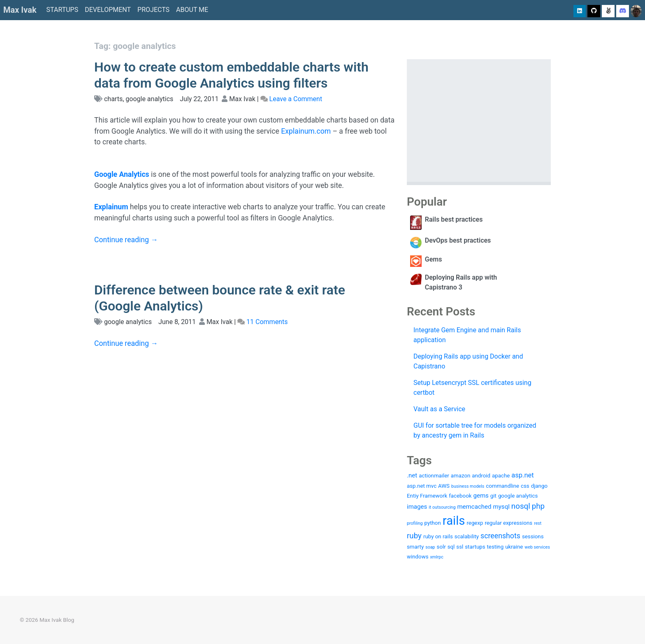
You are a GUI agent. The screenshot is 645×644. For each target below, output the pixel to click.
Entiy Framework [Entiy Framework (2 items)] (427, 496)
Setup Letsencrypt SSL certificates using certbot (472, 388)
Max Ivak (20, 10)
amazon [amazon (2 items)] (461, 476)
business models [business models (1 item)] (468, 486)
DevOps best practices (458, 240)
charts (113, 99)
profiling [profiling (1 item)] (415, 523)
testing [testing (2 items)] (495, 547)
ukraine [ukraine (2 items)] (514, 547)
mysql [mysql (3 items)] (501, 507)
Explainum (111, 207)
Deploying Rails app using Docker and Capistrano (468, 361)
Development (108, 10)
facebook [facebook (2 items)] (460, 496)
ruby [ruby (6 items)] (414, 536)
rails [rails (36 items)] (454, 521)
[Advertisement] (479, 120)
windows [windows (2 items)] (418, 557)
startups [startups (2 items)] (475, 547)
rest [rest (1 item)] (538, 523)
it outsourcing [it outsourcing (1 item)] (442, 507)
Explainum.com (306, 131)
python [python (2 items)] (433, 523)
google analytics (149, 99)
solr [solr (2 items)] (441, 547)
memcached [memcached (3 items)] (474, 507)
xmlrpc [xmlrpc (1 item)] (436, 557)
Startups (63, 10)
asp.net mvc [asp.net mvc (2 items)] (422, 486)
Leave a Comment (296, 99)
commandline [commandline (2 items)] (502, 486)
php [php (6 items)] (538, 506)
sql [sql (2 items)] (451, 547)
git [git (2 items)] (493, 496)
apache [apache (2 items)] (501, 476)
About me (192, 10)
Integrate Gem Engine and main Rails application (467, 335)
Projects (153, 10)
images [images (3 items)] (417, 507)
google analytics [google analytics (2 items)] (518, 496)
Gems (434, 259)
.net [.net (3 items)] (412, 475)
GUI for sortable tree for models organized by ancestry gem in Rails (475, 430)
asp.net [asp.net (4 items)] (522, 475)
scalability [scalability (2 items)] (467, 536)
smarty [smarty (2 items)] (415, 547)
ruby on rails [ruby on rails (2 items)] (438, 536)
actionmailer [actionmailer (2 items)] (434, 476)
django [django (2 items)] (539, 486)
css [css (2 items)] (525, 486)
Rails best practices (454, 219)
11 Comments (267, 322)
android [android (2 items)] (481, 476)
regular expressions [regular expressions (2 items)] (508, 523)
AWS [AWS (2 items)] (444, 486)
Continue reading (126, 240)
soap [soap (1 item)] (430, 547)
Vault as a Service (439, 409)
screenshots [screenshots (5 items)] (500, 536)
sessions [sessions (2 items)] (533, 536)
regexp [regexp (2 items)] (475, 523)
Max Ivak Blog (57, 620)
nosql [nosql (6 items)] (521, 506)
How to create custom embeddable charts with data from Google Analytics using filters (231, 75)
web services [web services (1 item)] (537, 547)
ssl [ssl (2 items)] (460, 547)
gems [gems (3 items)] (481, 496)
